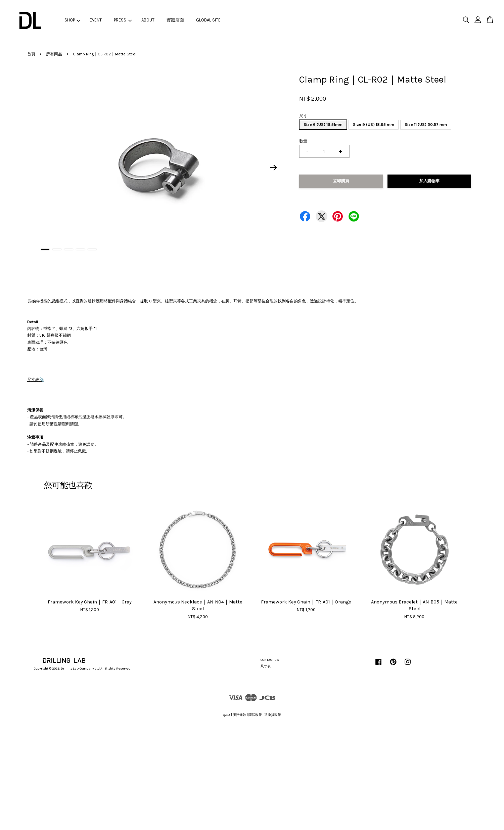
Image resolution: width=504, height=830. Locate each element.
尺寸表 (33, 380)
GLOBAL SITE (208, 20)
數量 (303, 141)
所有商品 (54, 54)
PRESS (123, 20)
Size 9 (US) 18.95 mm (374, 125)
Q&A (227, 715)
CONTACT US (270, 660)
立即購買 (341, 181)
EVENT (96, 20)
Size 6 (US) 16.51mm (323, 125)
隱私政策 (255, 715)
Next (273, 167)
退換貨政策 (273, 715)
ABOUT (148, 20)
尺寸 (303, 116)
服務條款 (239, 715)
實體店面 (175, 20)
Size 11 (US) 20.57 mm (426, 125)
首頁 (31, 54)
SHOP (72, 20)
